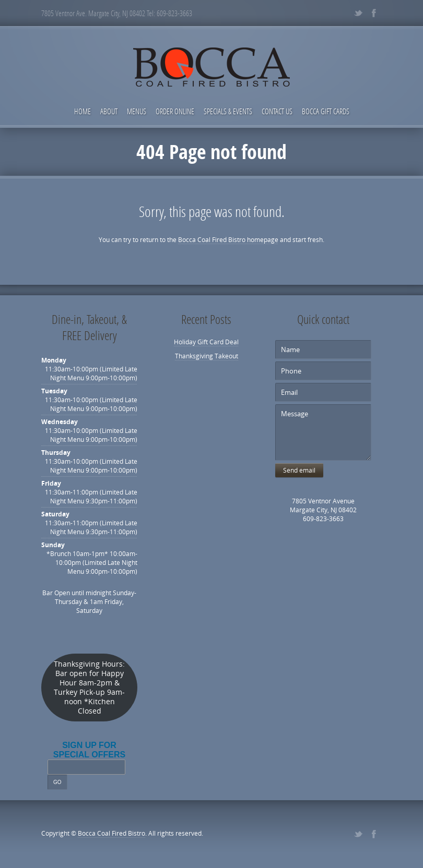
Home (83, 111)
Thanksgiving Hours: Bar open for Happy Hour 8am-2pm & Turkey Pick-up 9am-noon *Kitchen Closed (89, 688)
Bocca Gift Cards (326, 111)
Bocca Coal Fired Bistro (111, 833)
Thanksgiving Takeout (207, 356)
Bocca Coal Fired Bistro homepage (228, 240)
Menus (137, 111)
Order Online (175, 111)
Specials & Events (228, 111)
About (109, 111)
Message (323, 432)
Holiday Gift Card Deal (206, 342)
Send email (299, 470)
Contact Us (277, 111)
